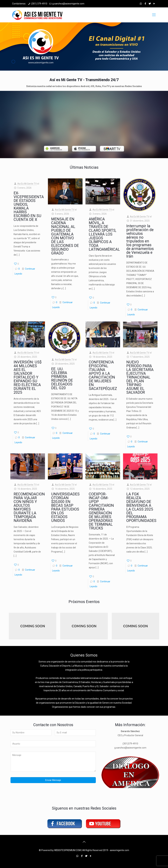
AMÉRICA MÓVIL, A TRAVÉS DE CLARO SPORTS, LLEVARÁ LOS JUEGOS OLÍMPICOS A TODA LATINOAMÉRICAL (104, 234)
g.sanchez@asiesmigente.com (68, 4)
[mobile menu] (154, 15)
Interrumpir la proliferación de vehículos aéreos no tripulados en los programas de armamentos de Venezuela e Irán (140, 241)
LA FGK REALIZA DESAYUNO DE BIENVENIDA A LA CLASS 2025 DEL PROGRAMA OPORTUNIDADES (141, 507)
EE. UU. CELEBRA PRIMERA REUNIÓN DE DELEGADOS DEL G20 (62, 379)
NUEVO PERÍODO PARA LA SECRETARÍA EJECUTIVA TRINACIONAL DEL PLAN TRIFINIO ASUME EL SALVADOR (140, 377)
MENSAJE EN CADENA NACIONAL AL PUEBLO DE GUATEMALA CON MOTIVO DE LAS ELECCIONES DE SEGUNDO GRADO (65, 236)
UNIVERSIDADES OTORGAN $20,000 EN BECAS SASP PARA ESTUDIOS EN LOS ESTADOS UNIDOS (65, 507)
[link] (56, 149)
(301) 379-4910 (39, 4)
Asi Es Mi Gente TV (27, 184)
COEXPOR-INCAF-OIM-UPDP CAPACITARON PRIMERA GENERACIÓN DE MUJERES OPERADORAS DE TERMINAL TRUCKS (101, 511)
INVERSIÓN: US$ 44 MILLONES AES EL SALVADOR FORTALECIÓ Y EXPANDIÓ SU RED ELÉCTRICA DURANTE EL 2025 (28, 377)
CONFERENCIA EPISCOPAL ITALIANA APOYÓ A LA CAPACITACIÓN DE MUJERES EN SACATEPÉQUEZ (103, 375)
